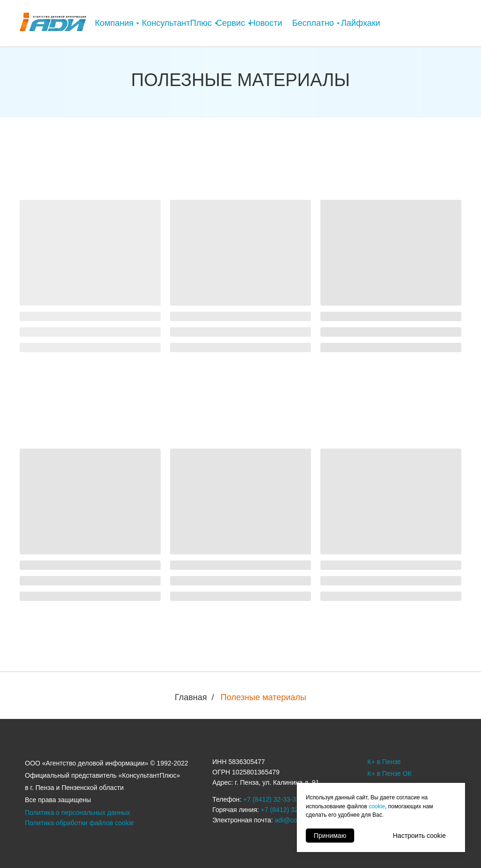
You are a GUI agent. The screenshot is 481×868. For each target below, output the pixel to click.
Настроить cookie (419, 836)
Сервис (231, 23)
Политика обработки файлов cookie (79, 823)
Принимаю (330, 836)
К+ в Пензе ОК (389, 773)
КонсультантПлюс (177, 23)
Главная (191, 697)
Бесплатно (313, 23)
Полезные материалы (264, 697)
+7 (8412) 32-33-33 (272, 799)
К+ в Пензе (384, 762)
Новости (266, 23)
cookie (377, 806)
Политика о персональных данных (78, 813)
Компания (114, 23)
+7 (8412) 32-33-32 (289, 810)
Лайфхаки (361, 23)
